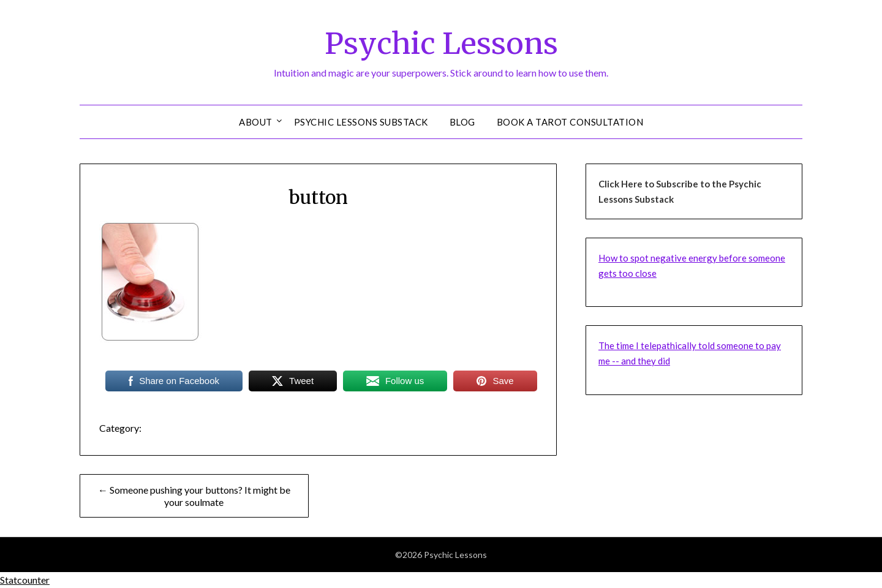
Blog (462, 122)
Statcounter (25, 580)
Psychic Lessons (441, 43)
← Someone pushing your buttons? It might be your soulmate (194, 496)
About (256, 122)
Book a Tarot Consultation (570, 122)
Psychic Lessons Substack (361, 122)
